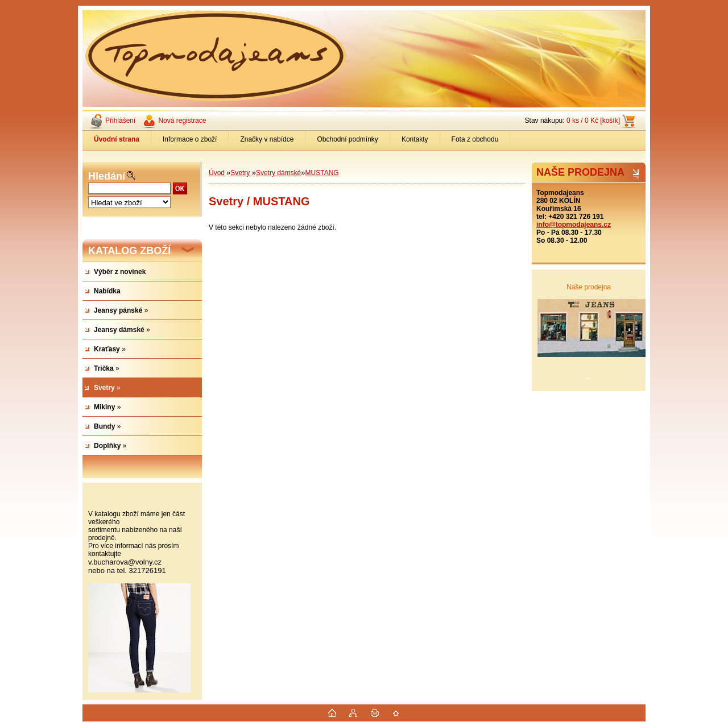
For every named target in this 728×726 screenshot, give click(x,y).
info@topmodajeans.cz (574, 225)
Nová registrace (182, 121)
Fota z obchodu (475, 139)
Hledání (107, 176)
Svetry (241, 173)
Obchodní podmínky (347, 139)
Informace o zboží (190, 139)
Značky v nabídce (267, 139)
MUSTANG (322, 173)
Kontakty (415, 139)
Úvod (217, 173)
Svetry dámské (278, 173)
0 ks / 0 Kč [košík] (593, 121)
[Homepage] (117, 139)
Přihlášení (120, 121)
